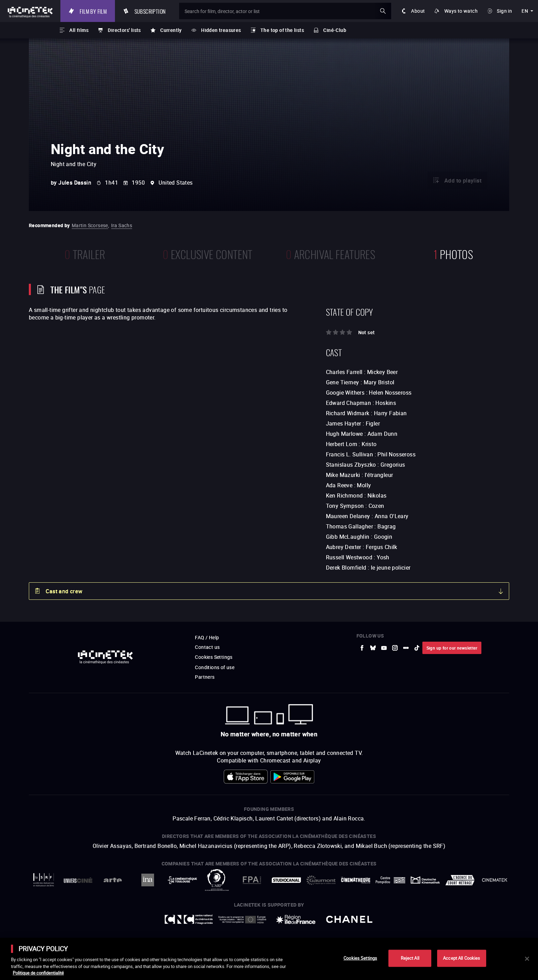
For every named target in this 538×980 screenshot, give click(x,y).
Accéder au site (463, 928)
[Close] (527, 959)
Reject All (410, 958)
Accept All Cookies (461, 958)
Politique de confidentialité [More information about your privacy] (38, 973)
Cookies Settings (360, 958)
